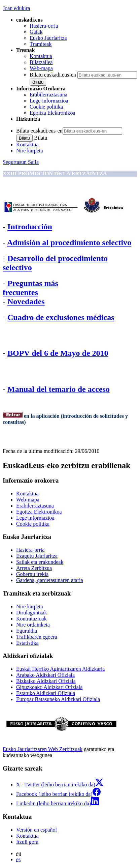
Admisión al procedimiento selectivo (69, 242)
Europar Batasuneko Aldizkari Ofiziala (58, 699)
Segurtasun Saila (21, 162)
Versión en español (37, 830)
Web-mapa (41, 68)
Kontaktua (41, 56)
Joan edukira (16, 8)
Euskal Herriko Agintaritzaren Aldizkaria (60, 669)
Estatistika (27, 643)
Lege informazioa (35, 518)
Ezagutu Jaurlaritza (37, 556)
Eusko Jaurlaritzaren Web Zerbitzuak (43, 749)
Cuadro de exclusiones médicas (61, 317)
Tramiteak (41, 44)
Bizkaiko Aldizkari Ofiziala (46, 681)
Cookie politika (46, 107)
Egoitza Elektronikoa (53, 113)
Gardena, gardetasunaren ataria (50, 580)
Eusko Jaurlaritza (48, 38)
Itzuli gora (27, 842)
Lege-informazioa (49, 101)
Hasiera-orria (44, 26)
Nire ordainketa (33, 625)
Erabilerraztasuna (48, 95)
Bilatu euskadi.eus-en (53, 75)
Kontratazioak (31, 619)
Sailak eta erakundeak (40, 562)
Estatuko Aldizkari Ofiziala (46, 693)
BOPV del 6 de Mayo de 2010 (58, 353)
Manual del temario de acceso (59, 389)
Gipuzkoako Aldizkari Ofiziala (49, 687)
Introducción (30, 227)
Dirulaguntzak (32, 613)
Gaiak (36, 32)
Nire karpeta (30, 151)
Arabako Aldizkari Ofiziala (45, 675)
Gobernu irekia (32, 574)
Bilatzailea (41, 62)
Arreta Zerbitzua (34, 568)
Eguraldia (27, 631)
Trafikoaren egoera (37, 637)
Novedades (26, 301)
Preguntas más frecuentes (30, 288)
